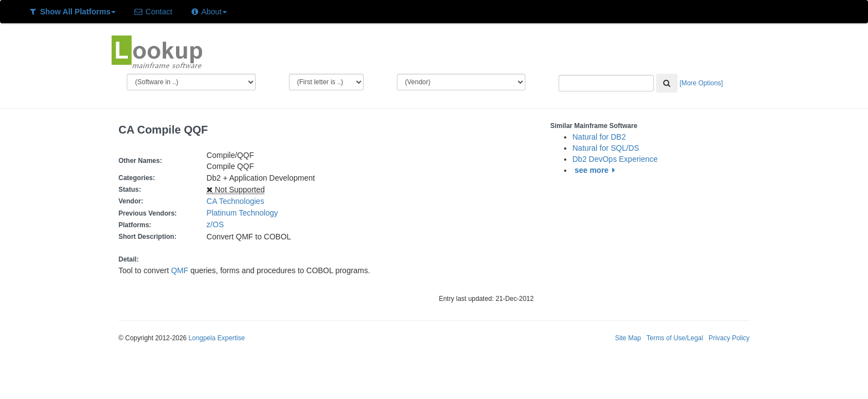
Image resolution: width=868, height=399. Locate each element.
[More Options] (701, 83)
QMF (180, 270)
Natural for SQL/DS (606, 148)
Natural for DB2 (599, 137)
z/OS (217, 224)
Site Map (628, 338)
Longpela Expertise (216, 338)
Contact (153, 12)
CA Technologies (235, 201)
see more (596, 170)
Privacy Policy (729, 338)
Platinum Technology (242, 213)
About (208, 12)
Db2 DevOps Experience (615, 159)
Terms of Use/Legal (675, 338)
